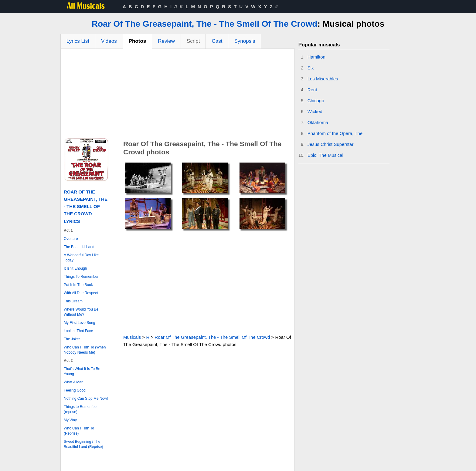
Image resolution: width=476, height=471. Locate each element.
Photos (138, 41)
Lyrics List (78, 41)
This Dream (73, 301)
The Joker (72, 339)
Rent (312, 90)
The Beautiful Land (79, 247)
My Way (70, 420)
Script (193, 41)
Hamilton (316, 57)
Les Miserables (323, 79)
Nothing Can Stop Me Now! (86, 399)
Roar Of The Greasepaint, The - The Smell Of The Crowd (205, 24)
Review (166, 41)
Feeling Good (75, 390)
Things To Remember (81, 277)
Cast (217, 41)
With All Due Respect (81, 293)
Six (311, 68)
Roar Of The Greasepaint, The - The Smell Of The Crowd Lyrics (86, 207)
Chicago (316, 101)
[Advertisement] (178, 94)
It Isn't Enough (75, 268)
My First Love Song (79, 323)
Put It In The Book (78, 285)
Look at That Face (78, 331)
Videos (109, 41)
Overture (71, 239)
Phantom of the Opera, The (335, 133)
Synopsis (245, 41)
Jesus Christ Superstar (331, 144)
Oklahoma (318, 122)
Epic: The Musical (325, 155)
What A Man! (74, 382)
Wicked (315, 111)
